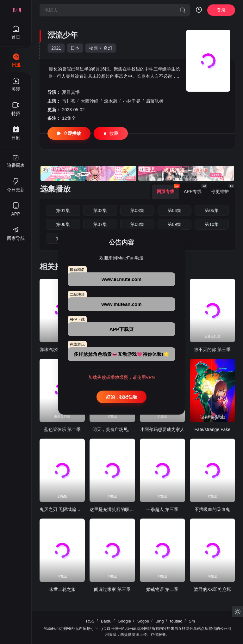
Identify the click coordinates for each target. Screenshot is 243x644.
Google (124, 621)
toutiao (176, 621)
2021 (56, 48)
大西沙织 (90, 101)
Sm (192, 621)
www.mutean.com (122, 304)
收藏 (111, 133)
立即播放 (69, 133)
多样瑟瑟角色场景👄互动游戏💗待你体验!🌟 (121, 354)
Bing (159, 621)
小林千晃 (132, 101)
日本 (75, 48)
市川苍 (69, 101)
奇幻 (108, 48)
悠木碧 (111, 101)
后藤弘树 (155, 101)
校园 (93, 48)
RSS (90, 621)
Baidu (106, 621)
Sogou (143, 621)
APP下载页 (121, 329)
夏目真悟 (71, 92)
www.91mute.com (121, 279)
